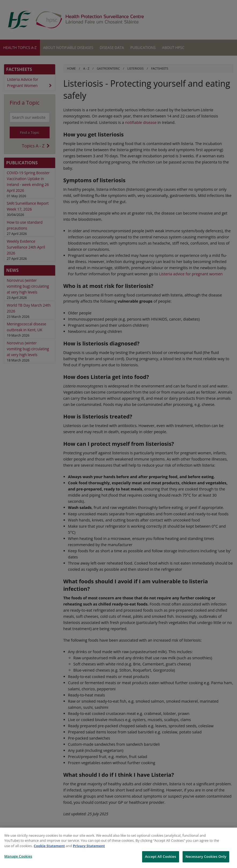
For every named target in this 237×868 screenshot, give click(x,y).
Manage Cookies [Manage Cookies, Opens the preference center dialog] (18, 856)
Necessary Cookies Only (206, 856)
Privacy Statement (89, 846)
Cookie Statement (49, 846)
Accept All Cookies (161, 856)
